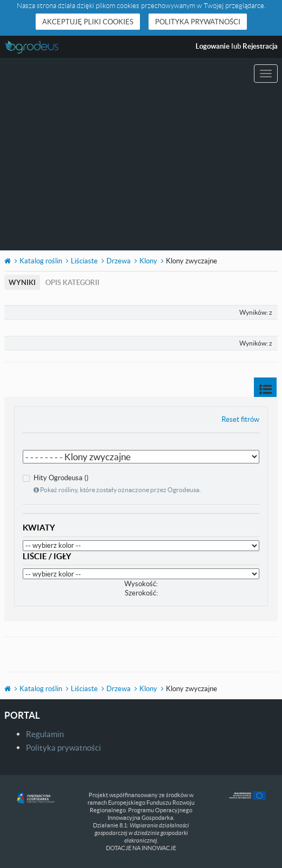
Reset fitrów (240, 419)
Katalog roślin (41, 261)
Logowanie (213, 46)
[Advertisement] (141, 169)
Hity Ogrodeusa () (112, 484)
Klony (148, 261)
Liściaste (84, 261)
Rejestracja (260, 46)
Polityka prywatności (198, 22)
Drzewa (119, 261)
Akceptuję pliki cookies (88, 22)
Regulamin (45, 734)
